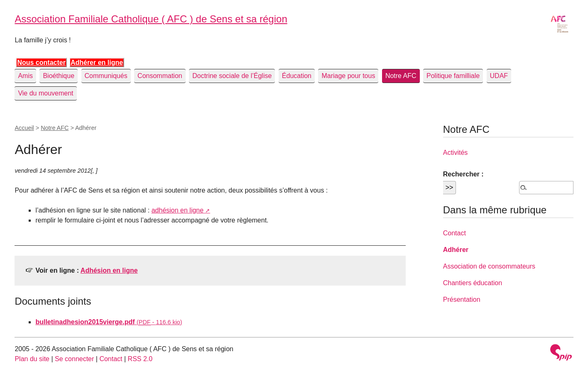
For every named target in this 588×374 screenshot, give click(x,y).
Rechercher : (463, 174)
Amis (25, 76)
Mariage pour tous (348, 76)
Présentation (462, 299)
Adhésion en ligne (109, 270)
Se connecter (74, 359)
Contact (454, 233)
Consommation (160, 76)
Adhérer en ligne (97, 62)
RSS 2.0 (140, 359)
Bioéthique (59, 76)
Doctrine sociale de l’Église (232, 76)
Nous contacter (41, 62)
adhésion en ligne (178, 210)
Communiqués (106, 76)
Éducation (297, 76)
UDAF (499, 76)
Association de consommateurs (489, 266)
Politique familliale (453, 76)
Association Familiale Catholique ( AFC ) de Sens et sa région (151, 19)
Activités (456, 153)
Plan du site (32, 359)
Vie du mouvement (45, 93)
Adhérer (456, 250)
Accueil (24, 128)
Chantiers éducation (473, 283)
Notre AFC (401, 76)
